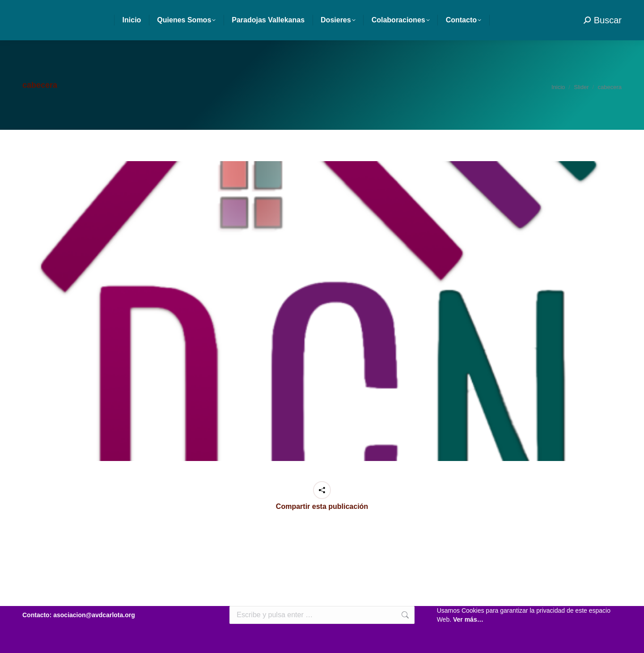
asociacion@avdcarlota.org (87, 9)
